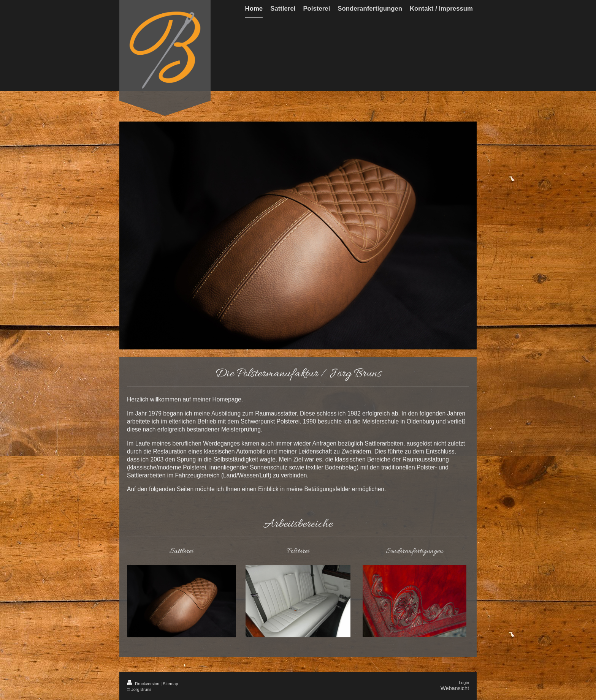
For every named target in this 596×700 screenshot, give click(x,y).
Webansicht (455, 688)
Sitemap (170, 684)
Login (464, 683)
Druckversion (144, 684)
